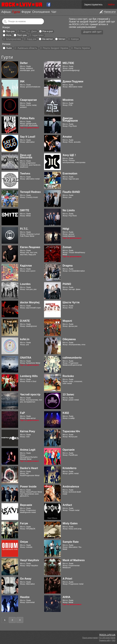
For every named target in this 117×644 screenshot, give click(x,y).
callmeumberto (72, 358)
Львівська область (27, 48)
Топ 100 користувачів (107, 638)
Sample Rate (71, 542)
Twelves (25, 174)
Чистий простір (30, 394)
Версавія (26, 505)
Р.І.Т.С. (24, 229)
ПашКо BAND (71, 192)
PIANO (67, 284)
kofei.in (25, 339)
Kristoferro (70, 468)
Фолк (9, 35)
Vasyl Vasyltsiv (30, 560)
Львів (9, 48)
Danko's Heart (29, 468)
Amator (67, 137)
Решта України (82, 48)
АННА (66, 597)
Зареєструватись (93, 5)
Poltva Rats (27, 118)
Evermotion (70, 174)
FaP (22, 413)
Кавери (75, 39)
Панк (23, 31)
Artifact (67, 505)
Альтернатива (14, 39)
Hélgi (66, 229)
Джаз (34, 31)
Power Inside (28, 487)
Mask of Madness (74, 560)
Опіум (24, 542)
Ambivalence (71, 487)
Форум (26, 12)
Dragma (68, 266)
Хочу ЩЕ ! (69, 155)
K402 (66, 413)
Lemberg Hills (29, 376)
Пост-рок (22, 35)
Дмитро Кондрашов (70, 119)
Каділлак (26, 266)
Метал (62, 39)
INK (22, 81)
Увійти (111, 5)
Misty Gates (70, 523)
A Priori (67, 579)
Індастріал (38, 35)
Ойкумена (69, 339)
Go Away (26, 579)
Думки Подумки (73, 81)
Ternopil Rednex (30, 192)
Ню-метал (47, 39)
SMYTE (25, 210)
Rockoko (68, 376)
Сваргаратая (28, 100)
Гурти (16, 12)
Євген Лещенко (30, 247)
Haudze (25, 597)
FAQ (114, 640)
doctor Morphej (30, 302)
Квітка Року (28, 431)
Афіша (6, 12)
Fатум (24, 523)
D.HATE (25, 321)
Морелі (67, 321)
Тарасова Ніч (71, 431)
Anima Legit (28, 450)
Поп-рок (10, 31)
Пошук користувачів (90, 638)
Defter (24, 63)
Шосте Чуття (71, 302)
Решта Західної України (55, 48)
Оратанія (69, 450)
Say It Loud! (28, 137)
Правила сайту (105, 640)
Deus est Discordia (26, 156)
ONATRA (26, 358)
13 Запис (68, 394)
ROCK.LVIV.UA (107, 635)
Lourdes (25, 284)
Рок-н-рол (48, 31)
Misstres (68, 100)
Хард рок (32, 39)
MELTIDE (68, 63)
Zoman (67, 247)
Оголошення (41, 12)
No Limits (69, 210)
